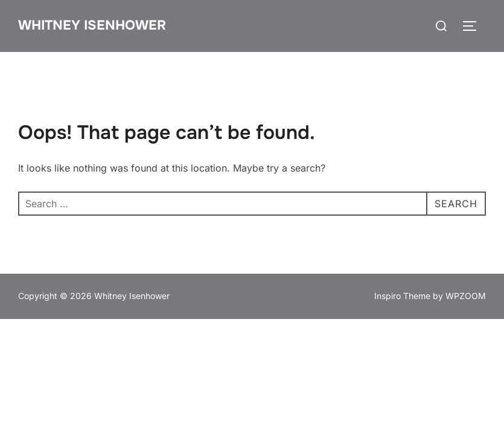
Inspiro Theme (402, 296)
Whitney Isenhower (92, 25)
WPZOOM (466, 296)
